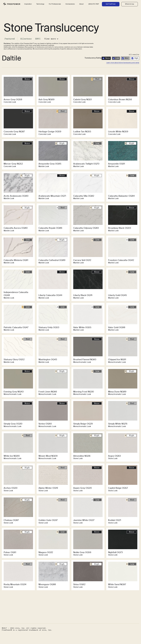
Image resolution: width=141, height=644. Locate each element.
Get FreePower (111, 4)
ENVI (38, 39)
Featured (10, 39)
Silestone (26, 39)
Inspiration (28, 4)
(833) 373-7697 (94, 4)
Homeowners (70, 4)
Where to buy (130, 4)
